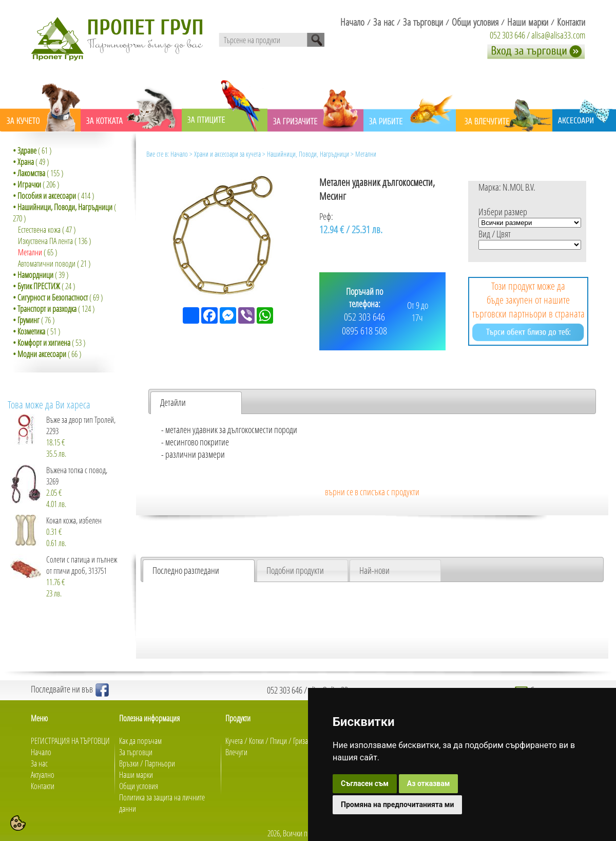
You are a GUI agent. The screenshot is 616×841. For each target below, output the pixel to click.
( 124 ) (54, 309)
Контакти (43, 786)
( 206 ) (36, 184)
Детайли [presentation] (173, 402)
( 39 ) (41, 275)
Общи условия (139, 786)
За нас (39, 763)
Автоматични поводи (47, 264)
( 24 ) (44, 286)
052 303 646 (507, 35)
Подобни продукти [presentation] (295, 570)
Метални (30, 252)
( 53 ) (49, 343)
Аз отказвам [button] (429, 783)
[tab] (196, 403)
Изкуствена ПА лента (45, 241)
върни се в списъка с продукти (372, 492)
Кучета (234, 741)
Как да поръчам (140, 741)
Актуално (43, 775)
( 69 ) (58, 297)
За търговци (136, 752)
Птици (278, 741)
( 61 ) (32, 151)
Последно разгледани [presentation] (186, 570)
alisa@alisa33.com (558, 35)
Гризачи (304, 741)
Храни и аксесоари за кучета (227, 154)
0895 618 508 (364, 331)
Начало (179, 154)
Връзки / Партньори (147, 763)
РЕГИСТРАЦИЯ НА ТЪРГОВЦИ (70, 741)
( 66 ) (47, 354)
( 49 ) (31, 162)
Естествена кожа (39, 230)
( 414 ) (53, 196)
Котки (256, 741)
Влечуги (236, 752)
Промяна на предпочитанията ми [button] (397, 805)
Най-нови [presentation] (374, 570)
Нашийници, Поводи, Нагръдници (308, 154)
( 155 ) (38, 173)
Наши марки (136, 775)
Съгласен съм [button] (365, 783)
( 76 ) (34, 320)
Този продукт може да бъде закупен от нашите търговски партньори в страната (528, 310)
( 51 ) (36, 331)
